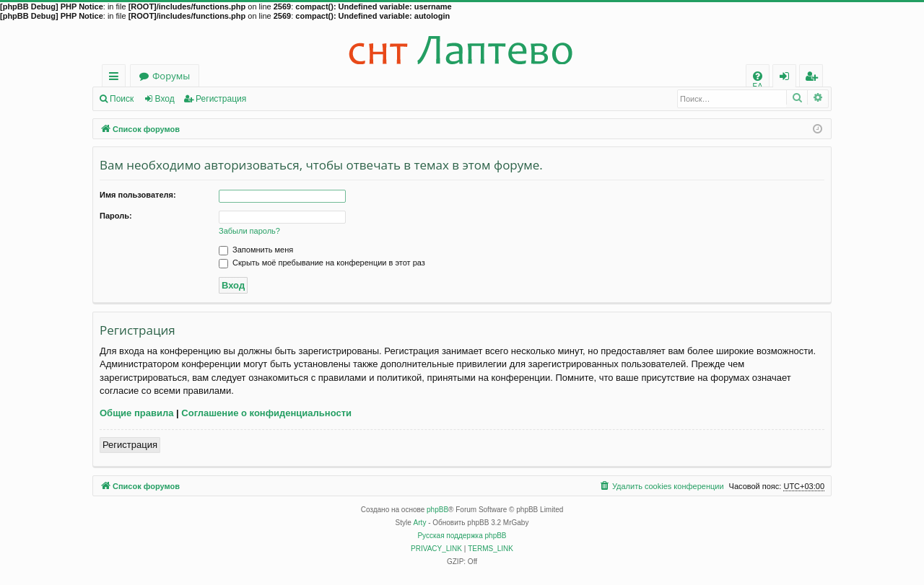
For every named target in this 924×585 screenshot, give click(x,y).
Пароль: (116, 216)
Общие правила (136, 413)
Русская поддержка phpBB (462, 536)
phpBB (437, 510)
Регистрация (221, 99)
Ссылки (117, 78)
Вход (165, 99)
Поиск (122, 99)
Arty (420, 523)
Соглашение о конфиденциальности (266, 413)
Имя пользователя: (138, 195)
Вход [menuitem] (787, 78)
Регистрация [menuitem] (815, 78)
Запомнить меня (256, 250)
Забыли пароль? (249, 231)
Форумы (171, 76)
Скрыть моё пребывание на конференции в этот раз (322, 263)
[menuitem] (758, 76)
